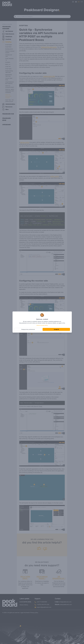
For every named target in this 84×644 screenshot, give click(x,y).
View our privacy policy (42, 325)
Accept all (56, 329)
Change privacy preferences (28, 329)
